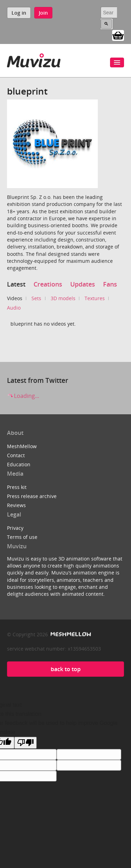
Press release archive (32, 496)
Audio (14, 308)
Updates (83, 284)
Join (43, 13)
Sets (36, 298)
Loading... (23, 396)
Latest (16, 284)
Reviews (16, 505)
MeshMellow (22, 446)
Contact (16, 455)
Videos (15, 298)
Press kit (17, 487)
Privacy (15, 528)
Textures (95, 298)
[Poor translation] (26, 743)
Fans (110, 284)
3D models (63, 298)
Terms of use (22, 537)
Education (19, 464)
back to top (66, 669)
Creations (48, 284)
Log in (19, 13)
